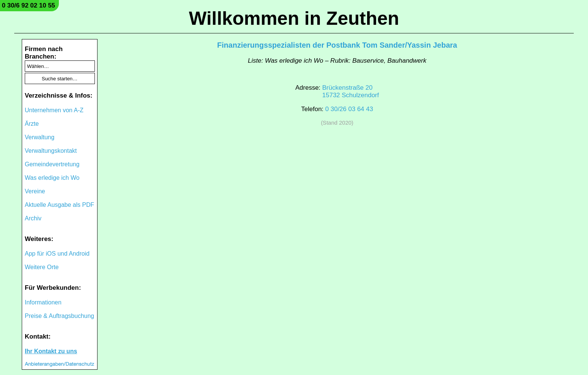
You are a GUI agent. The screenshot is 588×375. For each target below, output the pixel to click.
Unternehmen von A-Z (54, 110)
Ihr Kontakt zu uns (51, 351)
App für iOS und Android (57, 254)
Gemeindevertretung (52, 164)
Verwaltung (40, 137)
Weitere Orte (42, 267)
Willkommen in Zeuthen (294, 18)
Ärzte (32, 124)
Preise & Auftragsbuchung (59, 316)
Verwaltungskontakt (51, 151)
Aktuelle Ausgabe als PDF (59, 205)
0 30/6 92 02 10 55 (28, 5)
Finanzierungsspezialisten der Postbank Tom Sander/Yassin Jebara (337, 45)
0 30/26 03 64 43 (349, 109)
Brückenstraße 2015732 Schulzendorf (350, 91)
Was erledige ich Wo (52, 178)
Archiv (33, 218)
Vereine (35, 191)
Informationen (43, 302)
